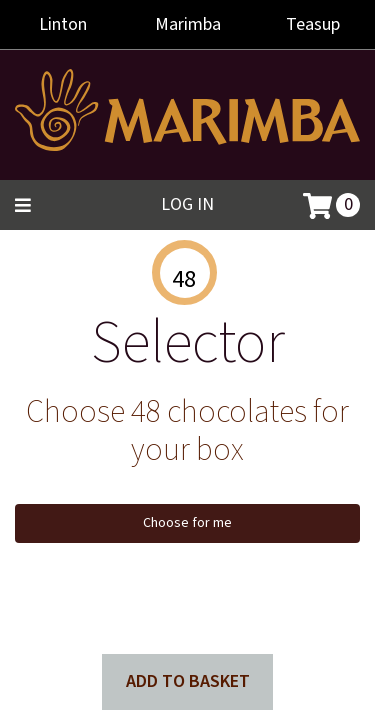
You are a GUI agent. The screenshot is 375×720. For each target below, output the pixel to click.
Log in (187, 204)
